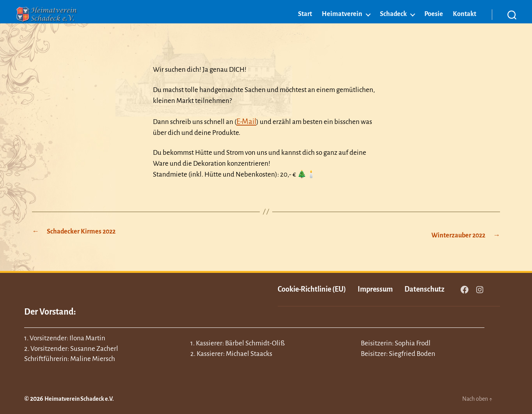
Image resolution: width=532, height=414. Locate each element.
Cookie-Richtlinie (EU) (312, 287)
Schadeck (393, 26)
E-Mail (246, 121)
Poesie (434, 26)
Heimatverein (342, 26)
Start (305, 26)
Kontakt (465, 26)
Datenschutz (424, 287)
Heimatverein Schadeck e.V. (84, 397)
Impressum (375, 287)
